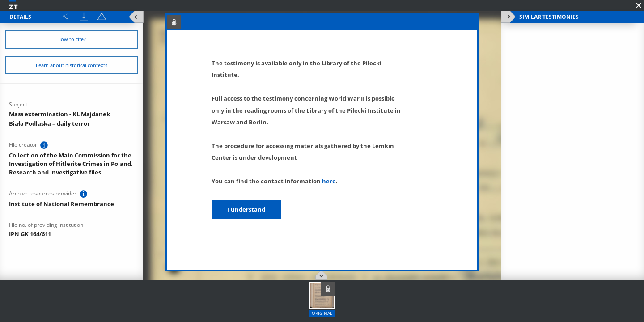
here (329, 181)
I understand (246, 209)
